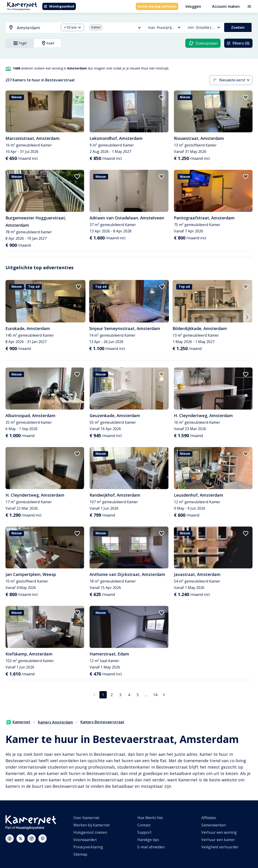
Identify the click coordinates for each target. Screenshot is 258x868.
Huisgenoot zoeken (90, 832)
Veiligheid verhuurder (220, 847)
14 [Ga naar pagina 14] (155, 695)
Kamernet (18, 722)
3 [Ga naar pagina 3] (120, 695)
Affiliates (209, 818)
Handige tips (148, 840)
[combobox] (30, 28)
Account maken (226, 6)
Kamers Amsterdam (55, 722)
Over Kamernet (86, 818)
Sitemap (80, 854)
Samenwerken (214, 825)
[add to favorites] (77, 97)
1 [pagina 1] (103, 695)
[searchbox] (36, 28)
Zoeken (238, 27)
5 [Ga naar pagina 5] (138, 695)
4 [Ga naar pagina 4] (129, 695)
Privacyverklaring (88, 847)
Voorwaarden (85, 840)
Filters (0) (238, 43)
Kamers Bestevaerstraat (102, 722)
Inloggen (193, 6)
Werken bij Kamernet (92, 825)
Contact (144, 825)
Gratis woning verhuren (157, 6)
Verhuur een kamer (218, 840)
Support (144, 832)
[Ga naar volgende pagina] (164, 695)
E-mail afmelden (151, 847)
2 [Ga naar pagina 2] (112, 695)
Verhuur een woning (219, 832)
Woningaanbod (59, 6)
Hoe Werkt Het (150, 818)
